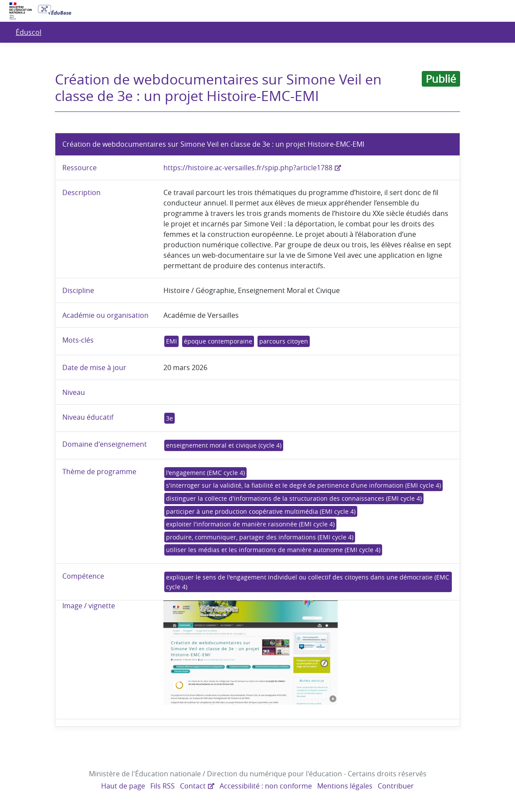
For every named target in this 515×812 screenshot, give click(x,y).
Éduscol (28, 32)
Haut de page (125, 786)
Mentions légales (344, 786)
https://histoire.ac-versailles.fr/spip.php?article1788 (247, 168)
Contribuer (394, 786)
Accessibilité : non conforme (266, 786)
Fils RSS (164, 786)
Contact (194, 786)
